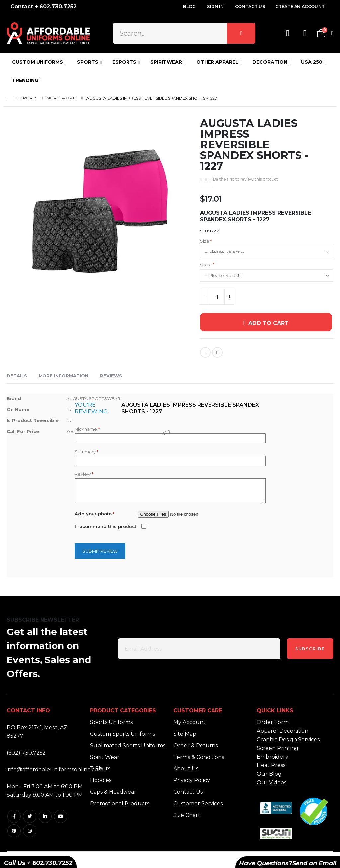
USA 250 (312, 62)
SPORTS (88, 62)
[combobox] (184, 33)
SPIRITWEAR (166, 62)
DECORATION (270, 62)
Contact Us (250, 6)
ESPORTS (124, 62)
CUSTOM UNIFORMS (38, 62)
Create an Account (300, 6)
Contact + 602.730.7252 (43, 6)
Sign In (215, 6)
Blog (189, 6)
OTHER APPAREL (217, 62)
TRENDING (25, 80)
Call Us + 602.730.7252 (38, 863)
